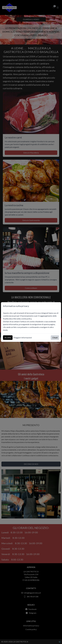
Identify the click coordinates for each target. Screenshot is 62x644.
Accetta (8, 338)
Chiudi (55, 338)
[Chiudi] (58, 306)
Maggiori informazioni (23, 338)
